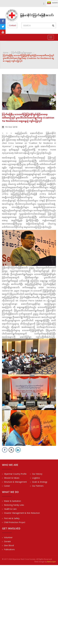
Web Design (39, 562)
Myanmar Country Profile (15, 474)
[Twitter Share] (11, 450)
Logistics (36, 478)
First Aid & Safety (12, 518)
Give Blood (9, 545)
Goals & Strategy (40, 482)
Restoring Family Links (14, 505)
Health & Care (10, 509)
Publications (9, 549)
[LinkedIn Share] (18, 450)
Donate (7, 541)
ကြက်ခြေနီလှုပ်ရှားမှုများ (22, 52)
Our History (37, 474)
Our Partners (38, 486)
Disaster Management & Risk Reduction (22, 513)
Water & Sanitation (12, 501)
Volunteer (8, 537)
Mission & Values (12, 478)
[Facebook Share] (5, 450)
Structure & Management (15, 482)
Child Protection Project (15, 522)
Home (6, 52)
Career (7, 486)
